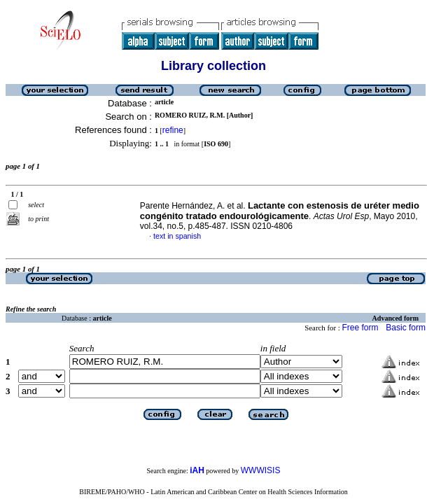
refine (173, 130)
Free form (360, 328)
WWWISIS (261, 470)
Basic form (406, 328)
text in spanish (177, 236)
